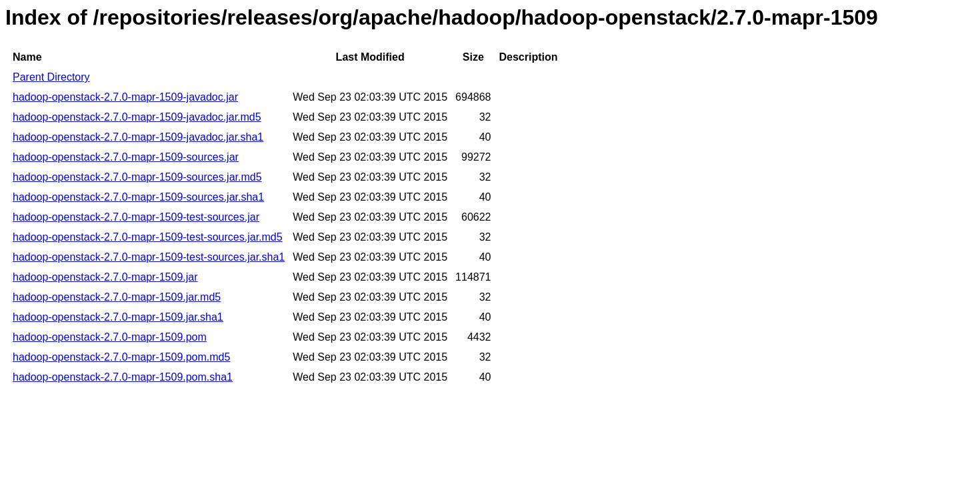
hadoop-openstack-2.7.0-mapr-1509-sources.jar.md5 (137, 177)
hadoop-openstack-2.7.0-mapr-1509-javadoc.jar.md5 (137, 117)
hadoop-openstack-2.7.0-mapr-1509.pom (110, 337)
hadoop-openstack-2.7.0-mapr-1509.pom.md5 (121, 357)
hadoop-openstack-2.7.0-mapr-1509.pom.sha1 (123, 377)
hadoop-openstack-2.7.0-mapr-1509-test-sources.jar (136, 217)
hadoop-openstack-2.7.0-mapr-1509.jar (105, 277)
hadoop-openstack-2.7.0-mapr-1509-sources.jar (126, 157)
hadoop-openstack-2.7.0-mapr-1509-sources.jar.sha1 (138, 197)
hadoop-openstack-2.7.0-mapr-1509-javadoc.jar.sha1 (138, 137)
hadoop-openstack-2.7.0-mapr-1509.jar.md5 (117, 297)
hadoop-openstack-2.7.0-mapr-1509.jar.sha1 (118, 317)
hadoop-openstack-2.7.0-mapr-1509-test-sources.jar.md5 (148, 237)
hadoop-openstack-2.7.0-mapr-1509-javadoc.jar (125, 97)
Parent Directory (51, 77)
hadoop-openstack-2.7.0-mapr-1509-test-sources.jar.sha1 (149, 257)
